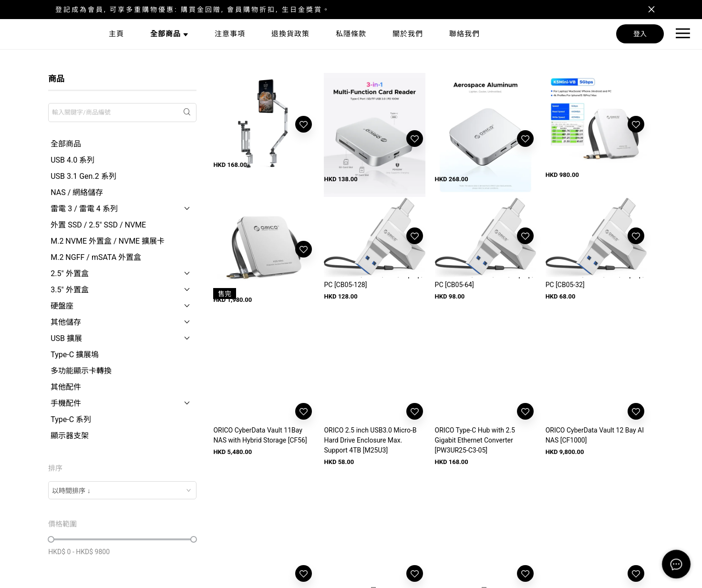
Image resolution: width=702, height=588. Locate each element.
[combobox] (122, 490)
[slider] (51, 539)
